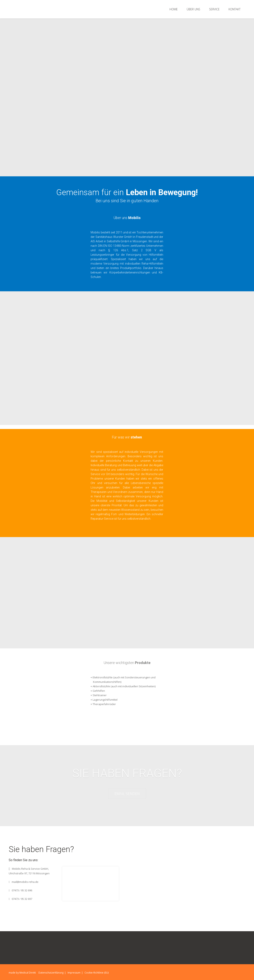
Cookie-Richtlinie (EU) (97, 973)
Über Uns (193, 9)
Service (214, 9)
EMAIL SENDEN (127, 794)
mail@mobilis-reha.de (25, 882)
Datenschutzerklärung (51, 973)
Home (174, 9)
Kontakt (234, 9)
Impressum (74, 973)
